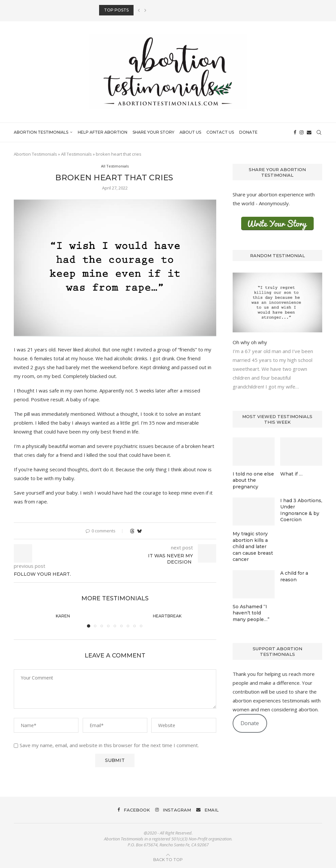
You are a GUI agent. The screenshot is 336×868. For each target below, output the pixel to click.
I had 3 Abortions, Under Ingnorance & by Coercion (301, 510)
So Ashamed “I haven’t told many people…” (251, 613)
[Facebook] (295, 132)
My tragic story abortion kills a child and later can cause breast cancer (253, 546)
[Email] (309, 132)
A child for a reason (294, 576)
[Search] (319, 132)
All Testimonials (76, 154)
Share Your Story (153, 132)
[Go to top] (168, 859)
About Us (190, 132)
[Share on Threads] (132, 531)
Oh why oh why (250, 342)
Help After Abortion (103, 132)
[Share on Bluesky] (139, 531)
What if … (291, 474)
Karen (63, 616)
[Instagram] (302, 132)
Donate (248, 132)
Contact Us (220, 132)
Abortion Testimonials (41, 132)
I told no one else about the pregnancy (253, 480)
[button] (139, 10)
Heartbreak (167, 616)
